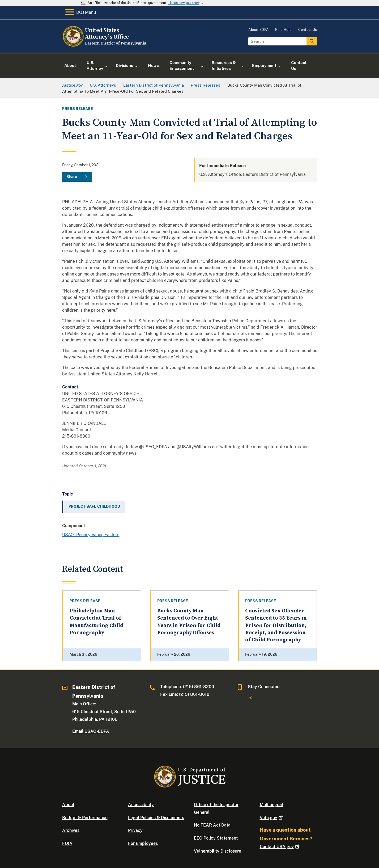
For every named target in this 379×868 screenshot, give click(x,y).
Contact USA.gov (280, 847)
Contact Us (308, 30)
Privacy (135, 830)
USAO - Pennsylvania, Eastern (91, 535)
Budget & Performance (85, 818)
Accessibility (141, 805)
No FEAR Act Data (212, 825)
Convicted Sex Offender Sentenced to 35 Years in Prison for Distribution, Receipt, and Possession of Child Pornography (276, 625)
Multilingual (271, 805)
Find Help (283, 30)
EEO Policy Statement (216, 838)
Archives (71, 830)
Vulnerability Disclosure (218, 851)
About (68, 805)
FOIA (67, 843)
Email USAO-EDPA (91, 731)
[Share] (77, 177)
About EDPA (258, 30)
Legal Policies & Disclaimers (156, 818)
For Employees (143, 843)
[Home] (105, 46)
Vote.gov (272, 818)
